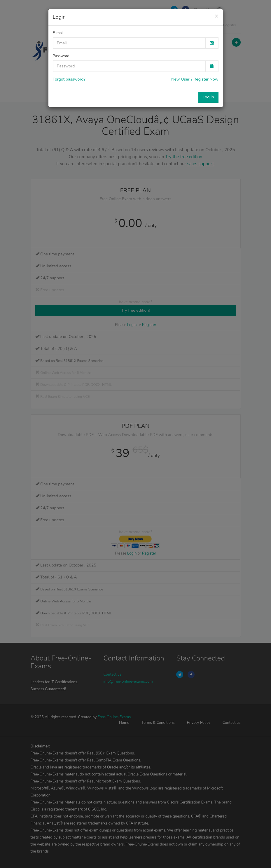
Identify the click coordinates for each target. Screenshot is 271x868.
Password (61, 56)
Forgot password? (69, 79)
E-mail (58, 33)
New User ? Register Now (195, 79)
